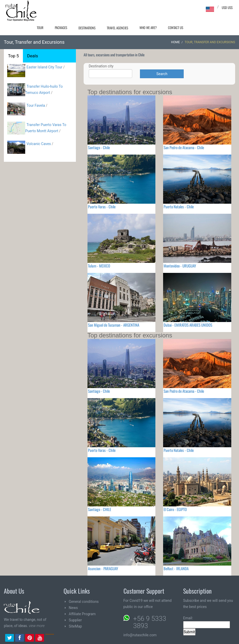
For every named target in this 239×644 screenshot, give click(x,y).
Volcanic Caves (39, 144)
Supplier (75, 620)
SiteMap (75, 626)
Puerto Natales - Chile (179, 207)
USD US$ (227, 7)
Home (175, 42)
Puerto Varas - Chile (102, 207)
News (73, 608)
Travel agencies (117, 28)
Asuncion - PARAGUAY (103, 568)
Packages (61, 28)
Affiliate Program (82, 614)
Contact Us (176, 28)
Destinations (87, 28)
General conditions (84, 602)
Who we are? (148, 28)
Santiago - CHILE (100, 509)
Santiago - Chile (99, 147)
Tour (40, 28)
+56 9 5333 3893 (150, 622)
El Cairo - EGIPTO (175, 509)
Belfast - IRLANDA (176, 568)
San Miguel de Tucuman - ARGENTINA (114, 325)
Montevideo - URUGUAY (180, 266)
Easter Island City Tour (44, 67)
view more (37, 626)
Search (162, 74)
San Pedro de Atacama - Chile (184, 147)
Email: (207, 622)
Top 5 (13, 56)
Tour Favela (36, 105)
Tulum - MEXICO (99, 266)
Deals (32, 56)
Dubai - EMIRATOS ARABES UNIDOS (188, 325)
